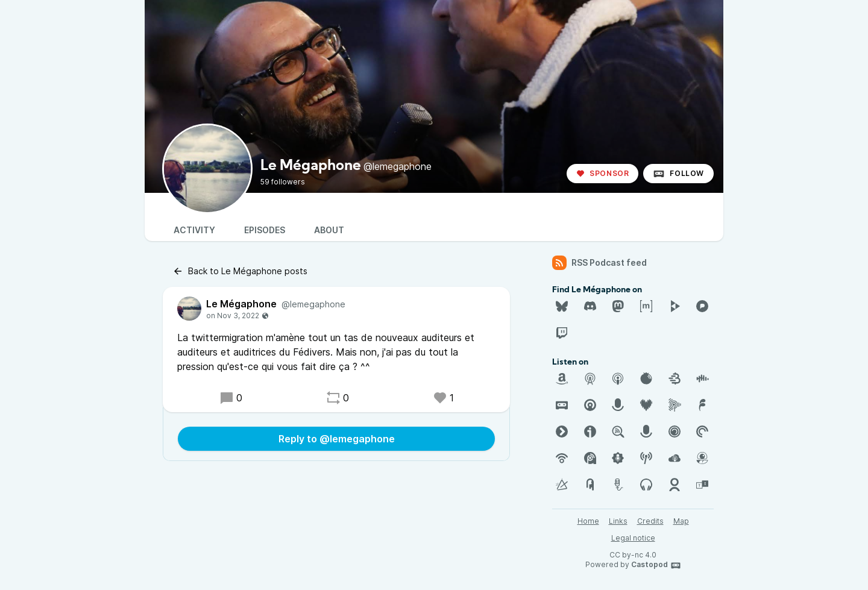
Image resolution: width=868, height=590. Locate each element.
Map (681, 521)
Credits (650, 521)
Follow (678, 174)
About (329, 230)
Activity (194, 230)
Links (618, 521)
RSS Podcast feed (599, 263)
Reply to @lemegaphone (337, 439)
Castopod (656, 565)
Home (588, 521)
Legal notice (633, 538)
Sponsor (602, 173)
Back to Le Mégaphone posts (240, 271)
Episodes (265, 230)
